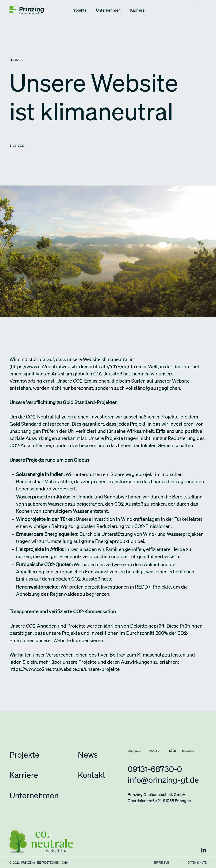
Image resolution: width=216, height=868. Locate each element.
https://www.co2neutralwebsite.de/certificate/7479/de (69, 366)
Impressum (161, 863)
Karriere (137, 10)
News (88, 755)
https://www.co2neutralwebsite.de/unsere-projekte (65, 669)
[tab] (134, 751)
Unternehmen (108, 10)
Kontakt (92, 775)
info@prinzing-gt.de (163, 780)
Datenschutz (197, 863)
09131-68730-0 (155, 769)
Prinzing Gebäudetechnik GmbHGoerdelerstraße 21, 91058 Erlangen (159, 798)
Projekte (79, 10)
